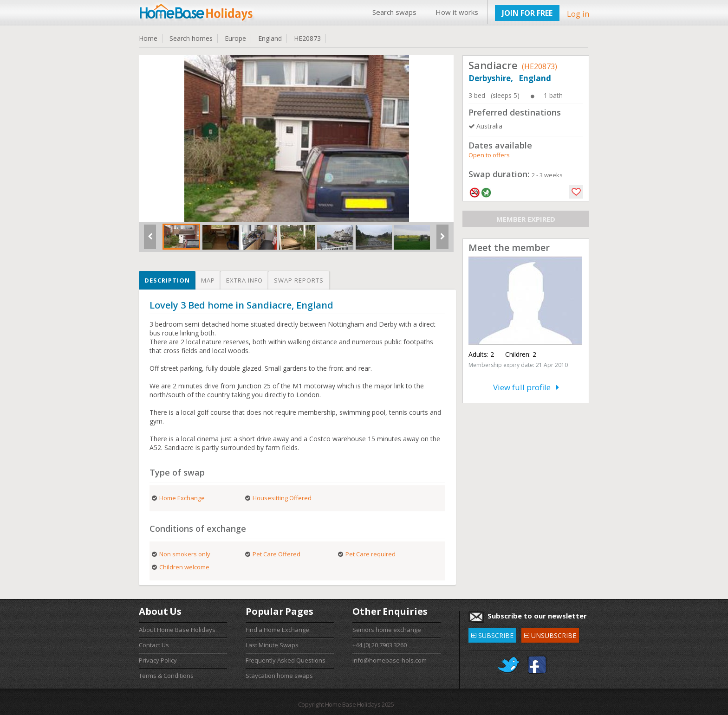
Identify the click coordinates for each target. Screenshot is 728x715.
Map (208, 280)
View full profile (526, 387)
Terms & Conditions (166, 676)
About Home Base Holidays (177, 630)
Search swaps (394, 12)
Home (148, 38)
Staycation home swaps (279, 676)
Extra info (244, 280)
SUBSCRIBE (492, 634)
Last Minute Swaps (272, 645)
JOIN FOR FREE (527, 13)
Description (167, 280)
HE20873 (307, 38)
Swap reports (299, 280)
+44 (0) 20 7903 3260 (380, 645)
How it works (457, 12)
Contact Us (154, 645)
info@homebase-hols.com (390, 660)
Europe (235, 38)
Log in (578, 14)
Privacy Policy (158, 660)
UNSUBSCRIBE (550, 634)
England (270, 38)
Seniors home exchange (387, 630)
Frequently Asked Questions (286, 660)
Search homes (191, 38)
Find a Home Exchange (277, 630)
